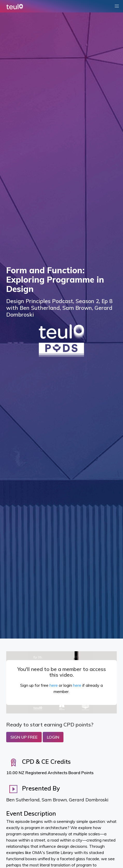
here (54, 685)
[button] (117, 6)
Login (53, 737)
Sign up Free (24, 737)
